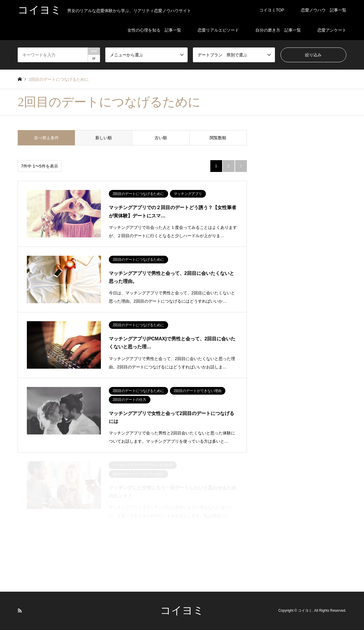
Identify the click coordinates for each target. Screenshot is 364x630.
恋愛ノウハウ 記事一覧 (324, 10)
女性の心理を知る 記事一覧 (154, 30)
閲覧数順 (218, 138)
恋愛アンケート (332, 30)
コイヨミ (182, 611)
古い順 (161, 138)
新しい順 (104, 138)
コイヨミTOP (272, 10)
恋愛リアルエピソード (218, 30)
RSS (20, 611)
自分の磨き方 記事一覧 (278, 30)
